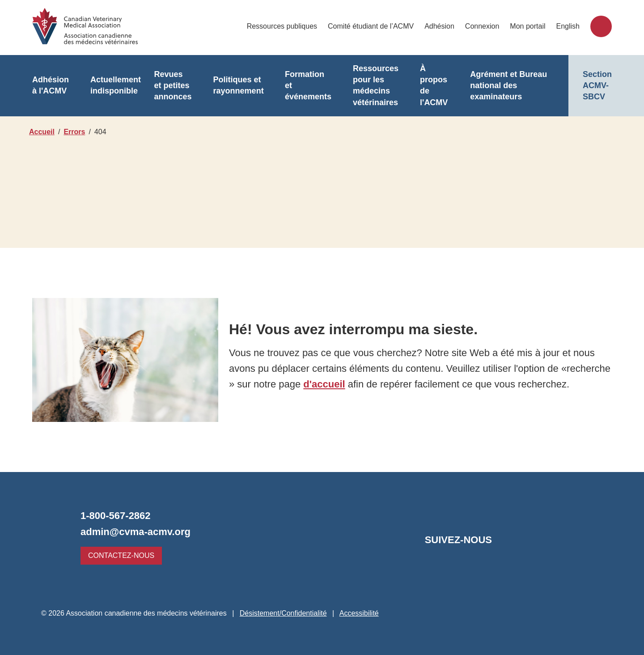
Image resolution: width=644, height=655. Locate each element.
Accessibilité (362, 613)
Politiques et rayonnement (234, 85)
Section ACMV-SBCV (597, 86)
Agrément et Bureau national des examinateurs (503, 86)
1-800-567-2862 (118, 516)
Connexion (484, 26)
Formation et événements (303, 86)
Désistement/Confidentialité (284, 613)
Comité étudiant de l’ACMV (375, 26)
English (568, 26)
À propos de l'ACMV (426, 86)
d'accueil (373, 376)
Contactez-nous (119, 555)
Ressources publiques (287, 26)
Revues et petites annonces (170, 86)
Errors (75, 132)
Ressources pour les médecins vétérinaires (369, 86)
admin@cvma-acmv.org (133, 532)
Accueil (42, 132)
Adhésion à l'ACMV (50, 85)
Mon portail (528, 26)
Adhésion (442, 26)
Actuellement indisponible (114, 85)
